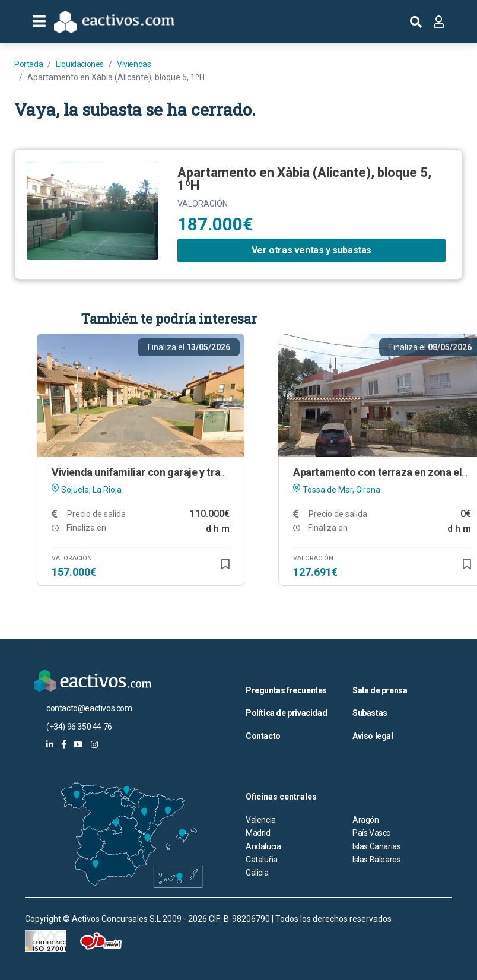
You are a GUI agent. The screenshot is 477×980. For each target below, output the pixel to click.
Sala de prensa (380, 690)
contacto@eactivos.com (89, 708)
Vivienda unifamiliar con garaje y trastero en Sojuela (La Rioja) (198, 472)
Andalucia (263, 846)
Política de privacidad (286, 713)
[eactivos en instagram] (94, 744)
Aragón (366, 820)
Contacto (263, 736)
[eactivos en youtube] (78, 744)
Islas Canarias (376, 846)
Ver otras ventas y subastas (311, 250)
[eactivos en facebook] (64, 744)
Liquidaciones (80, 64)
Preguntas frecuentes (286, 690)
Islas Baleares (376, 860)
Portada (28, 64)
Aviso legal (373, 736)
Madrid (258, 833)
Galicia (257, 873)
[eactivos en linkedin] (50, 744)
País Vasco (372, 833)
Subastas (370, 713)
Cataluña (262, 860)
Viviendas (134, 64)
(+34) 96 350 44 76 (79, 727)
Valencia (261, 820)
